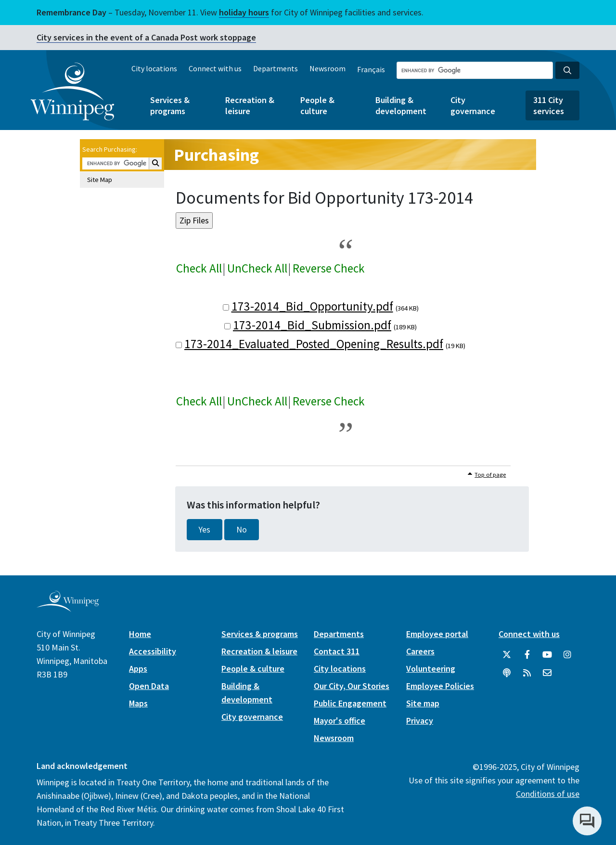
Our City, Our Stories (352, 686)
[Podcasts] (507, 673)
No (242, 530)
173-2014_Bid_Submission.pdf (312, 325)
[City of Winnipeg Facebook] (527, 655)
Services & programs (170, 105)
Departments (276, 68)
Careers (420, 651)
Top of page (490, 474)
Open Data (149, 686)
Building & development (401, 105)
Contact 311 (337, 651)
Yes (205, 530)
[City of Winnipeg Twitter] (507, 655)
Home (140, 634)
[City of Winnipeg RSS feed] (527, 673)
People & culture (317, 105)
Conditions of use (548, 794)
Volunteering (431, 669)
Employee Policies (440, 686)
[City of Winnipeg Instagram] (567, 655)
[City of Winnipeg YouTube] (547, 655)
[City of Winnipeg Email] (547, 673)
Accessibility (153, 651)
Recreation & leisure (250, 105)
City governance (473, 105)
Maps (138, 703)
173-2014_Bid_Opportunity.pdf (312, 306)
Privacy (420, 721)
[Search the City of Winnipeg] (475, 70)
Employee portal (437, 634)
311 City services (549, 105)
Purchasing (216, 155)
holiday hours (244, 12)
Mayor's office (340, 721)
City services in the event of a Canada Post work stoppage (146, 37)
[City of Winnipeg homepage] (68, 608)
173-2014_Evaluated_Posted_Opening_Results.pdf (314, 344)
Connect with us (215, 68)
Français (371, 69)
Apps (138, 669)
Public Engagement (350, 703)
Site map (423, 703)
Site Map (100, 180)
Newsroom (327, 68)
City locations (154, 68)
